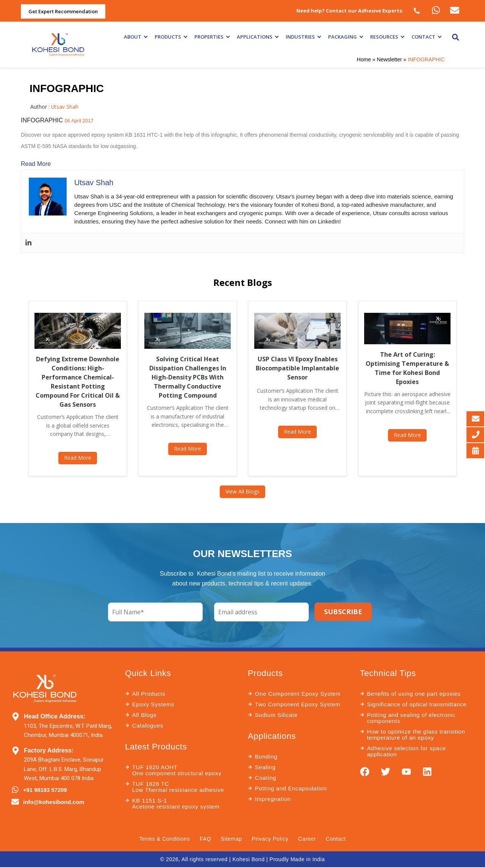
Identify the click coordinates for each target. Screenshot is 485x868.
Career (307, 839)
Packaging (345, 37)
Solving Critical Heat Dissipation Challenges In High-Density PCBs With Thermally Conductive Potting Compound (188, 377)
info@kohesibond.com (54, 802)
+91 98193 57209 (45, 790)
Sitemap (231, 839)
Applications (257, 37)
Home (364, 59)
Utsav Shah (65, 107)
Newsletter (390, 59)
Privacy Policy (270, 839)
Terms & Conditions (164, 839)
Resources (387, 37)
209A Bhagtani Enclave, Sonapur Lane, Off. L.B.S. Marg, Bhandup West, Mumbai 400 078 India (64, 769)
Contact (426, 37)
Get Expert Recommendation (63, 11)
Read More (36, 164)
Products (171, 37)
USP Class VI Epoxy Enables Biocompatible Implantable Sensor (297, 368)
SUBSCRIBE (343, 612)
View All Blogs (242, 491)
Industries (303, 37)
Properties (212, 37)
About (135, 37)
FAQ (205, 839)
